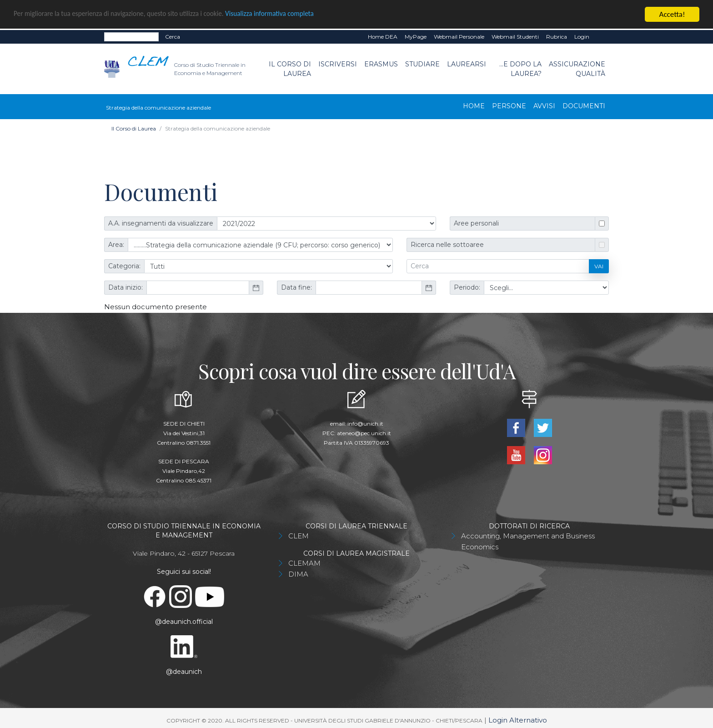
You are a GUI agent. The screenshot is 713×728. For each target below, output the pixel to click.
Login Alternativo (518, 720)
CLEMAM (304, 563)
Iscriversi (338, 64)
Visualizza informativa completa (300, 15)
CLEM (299, 536)
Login (582, 37)
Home (474, 106)
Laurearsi (467, 64)
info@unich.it (365, 424)
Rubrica (557, 37)
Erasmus (381, 64)
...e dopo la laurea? (520, 69)
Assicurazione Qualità (577, 69)
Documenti (584, 106)
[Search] (131, 37)
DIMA (298, 574)
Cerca (173, 37)
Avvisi (544, 106)
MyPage (416, 37)
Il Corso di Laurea (290, 69)
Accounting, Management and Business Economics (528, 541)
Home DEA (383, 37)
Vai (599, 266)
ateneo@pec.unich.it (364, 433)
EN (601, 37)
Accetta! (672, 14)
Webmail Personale (459, 37)
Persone (509, 106)
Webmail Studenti (515, 37)
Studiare (422, 64)
